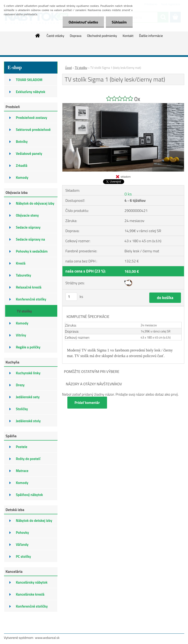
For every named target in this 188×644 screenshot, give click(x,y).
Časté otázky (55, 36)
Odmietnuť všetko (83, 22)
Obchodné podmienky (102, 36)
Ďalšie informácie (151, 36)
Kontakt (128, 36)
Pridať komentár (87, 403)
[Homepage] (38, 35)
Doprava (75, 36)
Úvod (69, 68)
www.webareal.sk (47, 638)
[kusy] (71, 297)
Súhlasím (119, 22)
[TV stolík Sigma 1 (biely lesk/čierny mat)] (123, 105)
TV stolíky (81, 68)
